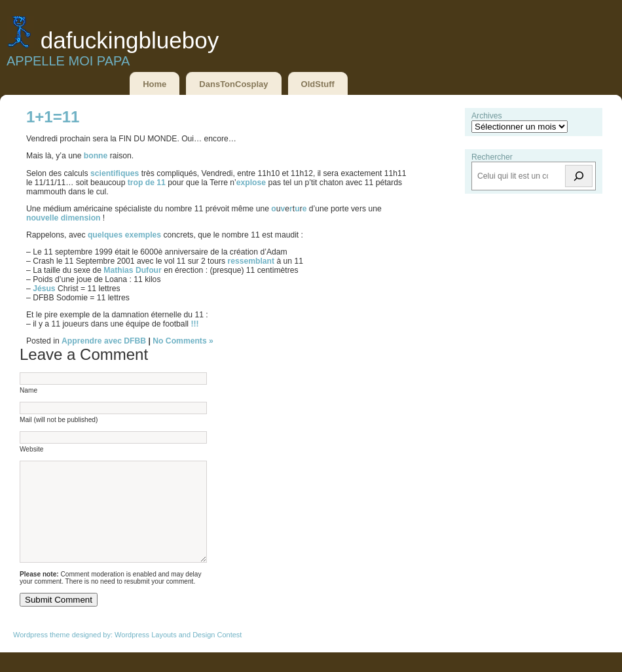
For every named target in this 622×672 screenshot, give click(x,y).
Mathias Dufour (132, 270)
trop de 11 (147, 183)
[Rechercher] (579, 176)
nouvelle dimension (64, 218)
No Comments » (183, 341)
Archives (487, 116)
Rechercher (492, 157)
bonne (97, 156)
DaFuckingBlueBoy (130, 40)
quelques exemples (124, 235)
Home (155, 84)
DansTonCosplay (233, 84)
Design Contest (217, 654)
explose (252, 183)
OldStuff (318, 84)
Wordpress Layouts (146, 654)
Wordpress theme (42, 654)
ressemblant (252, 261)
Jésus (45, 289)
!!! (194, 324)
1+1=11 (53, 117)
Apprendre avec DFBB (104, 341)
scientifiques (116, 173)
